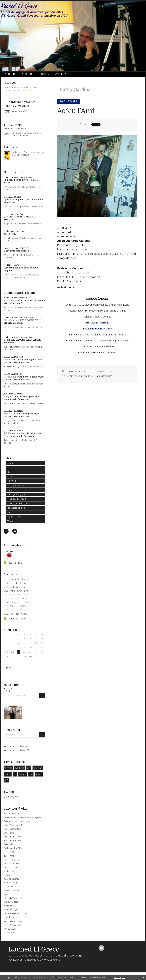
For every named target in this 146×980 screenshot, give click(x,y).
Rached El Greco (34, 949)
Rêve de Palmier (11, 917)
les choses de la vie (16, 508)
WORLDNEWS (10, 929)
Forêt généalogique (16, 494)
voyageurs (38, 768)
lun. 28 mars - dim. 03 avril (16, 591)
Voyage (11, 521)
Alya (6, 414)
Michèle (8, 377)
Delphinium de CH (12, 867)
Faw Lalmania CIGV (12, 837)
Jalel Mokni (10, 433)
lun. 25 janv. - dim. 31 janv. (15, 614)
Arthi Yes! (8, 875)
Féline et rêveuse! (11, 890)
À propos (28, 74)
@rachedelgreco (11, 797)
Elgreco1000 (9, 852)
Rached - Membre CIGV (14, 814)
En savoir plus (119, 978)
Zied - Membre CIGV (13, 848)
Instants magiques (12, 860)
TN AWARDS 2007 (11, 933)
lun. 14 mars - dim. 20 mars (16, 599)
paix (31, 774)
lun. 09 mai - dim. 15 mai (15, 583)
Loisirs (10, 512)
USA (6, 780)
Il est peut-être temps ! (16, 251)
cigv (29, 768)
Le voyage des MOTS (17, 499)
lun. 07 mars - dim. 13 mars (16, 602)
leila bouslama (11, 301)
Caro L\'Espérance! (12, 925)
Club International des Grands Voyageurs (22, 817)
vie (15, 774)
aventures (19, 768)
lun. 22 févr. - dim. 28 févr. (15, 606)
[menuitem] (12, 74)
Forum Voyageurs (12, 910)
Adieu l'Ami (10, 234)
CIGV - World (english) (13, 825)
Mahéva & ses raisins (13, 921)
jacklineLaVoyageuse (13, 898)
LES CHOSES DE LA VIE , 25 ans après (22, 322)
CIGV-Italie (8, 844)
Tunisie (8, 774)
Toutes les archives (17, 619)
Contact (61, 74)
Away (6, 396)
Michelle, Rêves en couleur (16, 913)
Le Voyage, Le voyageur (18, 503)
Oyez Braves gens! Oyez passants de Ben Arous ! (23, 361)
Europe (11, 490)
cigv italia (89, 376)
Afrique (11, 463)
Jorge (6, 894)
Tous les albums (16, 563)
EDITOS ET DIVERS (16, 485)
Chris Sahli (9, 320)
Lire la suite (26, 90)
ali (5, 340)
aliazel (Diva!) (9, 906)
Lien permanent (71, 371)
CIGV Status (13, 481)
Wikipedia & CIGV (11, 864)
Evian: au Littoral (11, 902)
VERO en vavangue (12, 879)
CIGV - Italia (9, 833)
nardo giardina (75, 376)
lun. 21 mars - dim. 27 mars (16, 595)
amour (39, 774)
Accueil (10, 74)
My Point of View (15, 517)
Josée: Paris (9, 856)
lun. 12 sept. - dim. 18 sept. (16, 579)
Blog (9, 472)
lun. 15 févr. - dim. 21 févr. (15, 610)
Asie (9, 468)
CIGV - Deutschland (12, 829)
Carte (7, 668)
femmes (8, 768)
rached (7, 360)
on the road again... (12, 883)
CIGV (10, 477)
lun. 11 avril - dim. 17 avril (15, 587)
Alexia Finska (9, 871)
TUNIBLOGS (9, 886)
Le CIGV (44, 74)
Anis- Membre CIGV (12, 840)
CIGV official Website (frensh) (17, 821)
